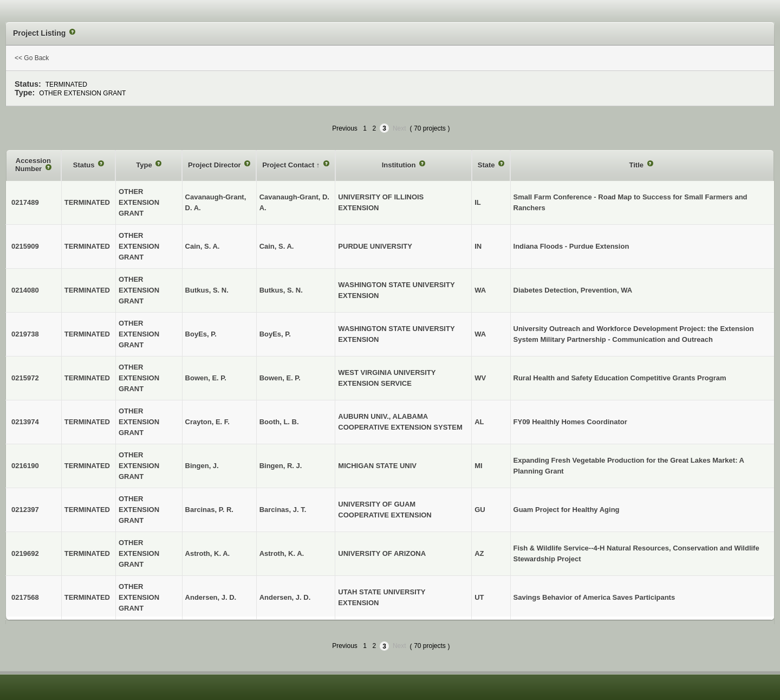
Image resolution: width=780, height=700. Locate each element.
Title (638, 165)
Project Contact (289, 165)
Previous (345, 128)
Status (85, 165)
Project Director (215, 165)
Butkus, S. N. (281, 290)
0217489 (25, 202)
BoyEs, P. (275, 334)
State (487, 165)
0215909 (25, 246)
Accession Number (33, 165)
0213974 (25, 422)
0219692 (25, 553)
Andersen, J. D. (285, 597)
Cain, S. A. (277, 246)
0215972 (25, 378)
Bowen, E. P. (280, 378)
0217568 (25, 597)
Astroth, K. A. (282, 553)
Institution (400, 165)
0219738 (25, 334)
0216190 (25, 466)
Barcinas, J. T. (283, 510)
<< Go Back (32, 58)
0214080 (25, 290)
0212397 (25, 510)
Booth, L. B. (279, 422)
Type (145, 165)
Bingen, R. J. (281, 466)
